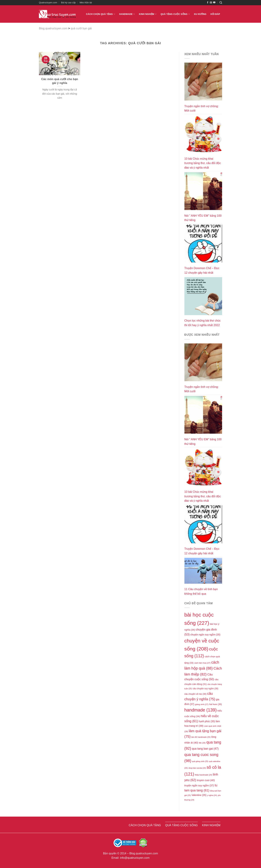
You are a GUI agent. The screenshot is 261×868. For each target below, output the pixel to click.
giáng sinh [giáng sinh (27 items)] (202, 704)
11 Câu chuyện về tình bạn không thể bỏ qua (201, 591)
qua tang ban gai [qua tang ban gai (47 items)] (205, 749)
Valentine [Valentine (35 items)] (199, 795)
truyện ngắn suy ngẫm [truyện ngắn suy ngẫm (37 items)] (199, 785)
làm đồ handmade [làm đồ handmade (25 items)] (201, 737)
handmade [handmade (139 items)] (201, 710)
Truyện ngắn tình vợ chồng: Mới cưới (202, 108)
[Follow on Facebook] (208, 3)
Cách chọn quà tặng (101, 14)
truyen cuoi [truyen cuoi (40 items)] (206, 780)
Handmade (127, 14)
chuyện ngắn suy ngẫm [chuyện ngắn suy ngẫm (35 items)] (205, 635)
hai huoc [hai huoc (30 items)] (215, 704)
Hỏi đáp (215, 14)
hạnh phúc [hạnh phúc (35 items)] (207, 721)
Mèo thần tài (86, 3)
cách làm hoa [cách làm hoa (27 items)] (202, 663)
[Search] (221, 3)
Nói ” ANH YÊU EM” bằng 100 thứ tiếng (203, 218)
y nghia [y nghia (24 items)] (212, 795)
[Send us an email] (211, 3)
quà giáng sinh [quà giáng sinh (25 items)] (200, 761)
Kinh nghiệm (148, 14)
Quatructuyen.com (48, 3)
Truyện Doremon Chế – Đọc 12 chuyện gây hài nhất (202, 270)
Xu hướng (200, 14)
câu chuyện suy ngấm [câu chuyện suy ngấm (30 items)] (205, 689)
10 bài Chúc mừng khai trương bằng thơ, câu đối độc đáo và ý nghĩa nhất (203, 163)
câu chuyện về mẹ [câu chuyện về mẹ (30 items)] (195, 694)
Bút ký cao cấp (68, 3)
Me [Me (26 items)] (202, 743)
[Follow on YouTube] (214, 3)
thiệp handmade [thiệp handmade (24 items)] (203, 775)
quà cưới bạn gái (81, 28)
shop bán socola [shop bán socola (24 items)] (197, 768)
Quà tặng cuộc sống (175, 14)
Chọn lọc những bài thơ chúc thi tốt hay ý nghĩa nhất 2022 (203, 323)
